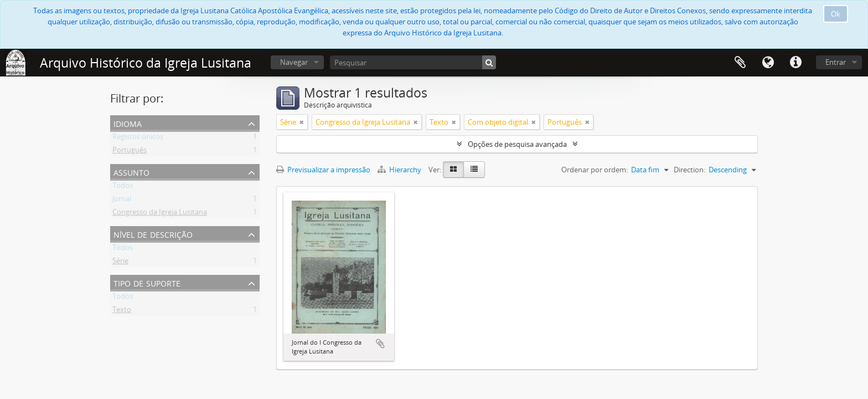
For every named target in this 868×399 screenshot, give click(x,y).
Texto (122, 311)
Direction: (689, 170)
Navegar (294, 62)
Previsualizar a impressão (323, 170)
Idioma (768, 63)
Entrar (836, 62)
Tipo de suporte (147, 282)
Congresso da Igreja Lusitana (160, 214)
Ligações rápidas (795, 63)
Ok (836, 14)
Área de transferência (740, 63)
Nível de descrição (153, 234)
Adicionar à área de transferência (380, 344)
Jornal (122, 201)
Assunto (131, 172)
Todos (123, 187)
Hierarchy (400, 170)
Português (130, 152)
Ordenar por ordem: (595, 170)
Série (120, 263)
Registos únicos (138, 139)
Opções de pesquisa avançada (517, 144)
